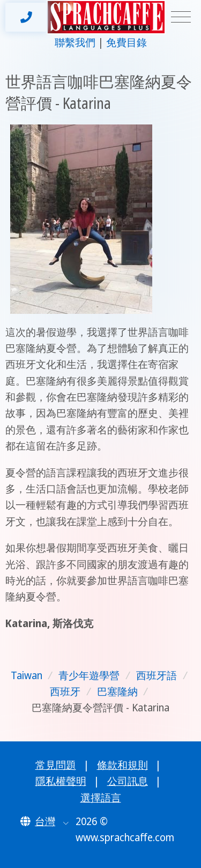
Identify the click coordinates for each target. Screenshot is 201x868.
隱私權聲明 (61, 781)
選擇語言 (101, 798)
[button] (44, 821)
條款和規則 (122, 765)
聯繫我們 (75, 42)
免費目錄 (126, 42)
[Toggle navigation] (181, 17)
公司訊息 (128, 781)
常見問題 (56, 765)
